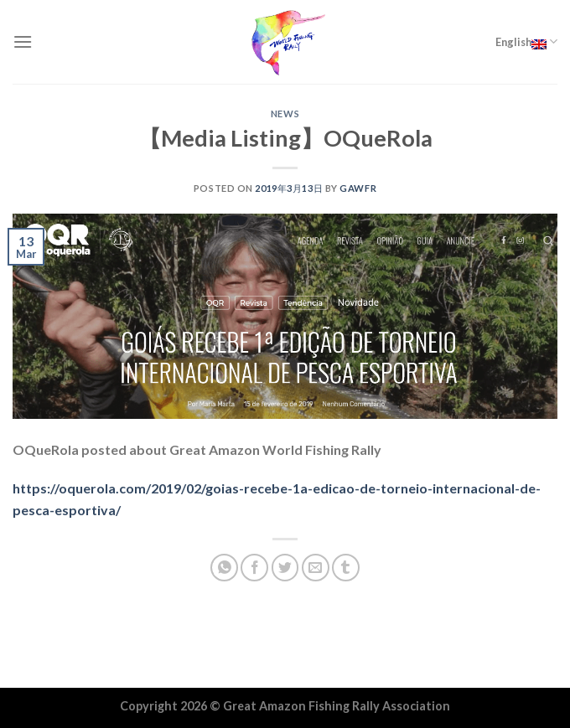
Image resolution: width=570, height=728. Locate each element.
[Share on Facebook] (254, 568)
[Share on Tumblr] (346, 568)
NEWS (285, 114)
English (526, 42)
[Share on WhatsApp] (224, 568)
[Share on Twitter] (285, 568)
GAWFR (358, 188)
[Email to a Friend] (316, 568)
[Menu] (23, 41)
